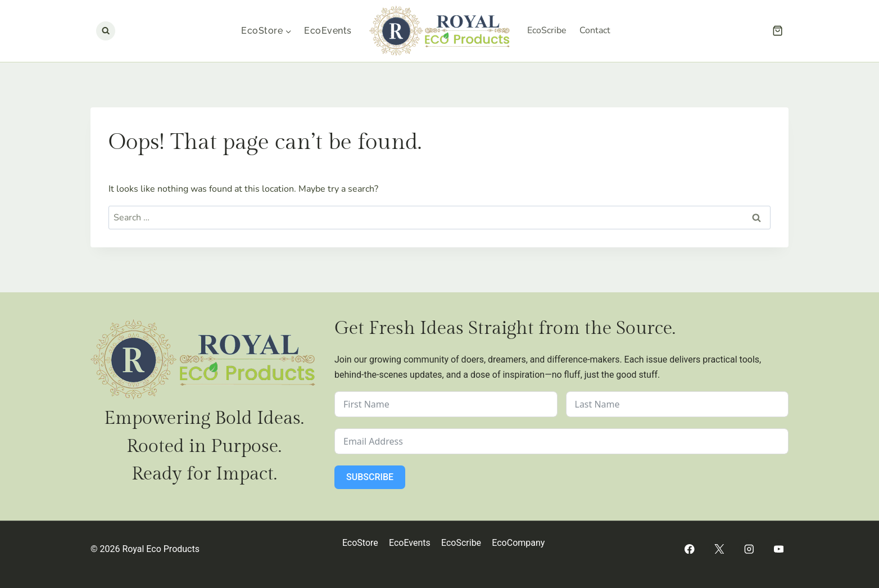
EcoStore (360, 543)
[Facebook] (689, 549)
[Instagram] (749, 549)
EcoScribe (547, 30)
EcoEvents (328, 31)
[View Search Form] (106, 31)
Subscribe (370, 477)
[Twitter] (719, 549)
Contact (595, 30)
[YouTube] (779, 549)
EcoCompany (518, 543)
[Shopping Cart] (778, 31)
